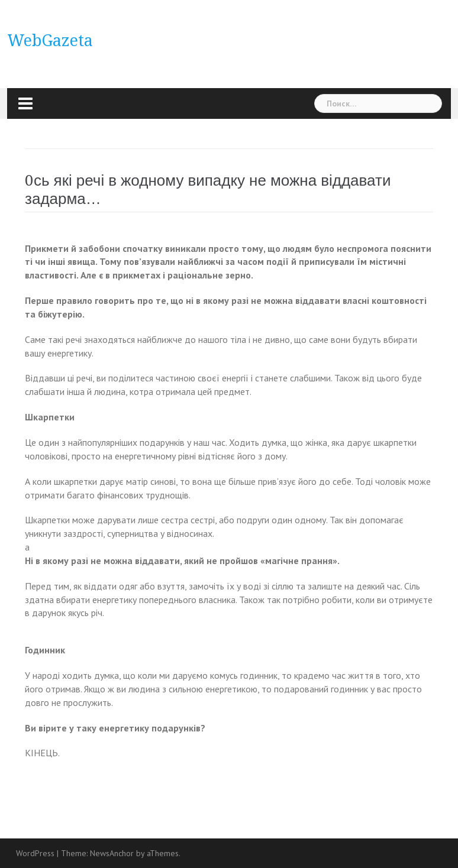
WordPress (35, 853)
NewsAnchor (112, 853)
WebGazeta (50, 41)
